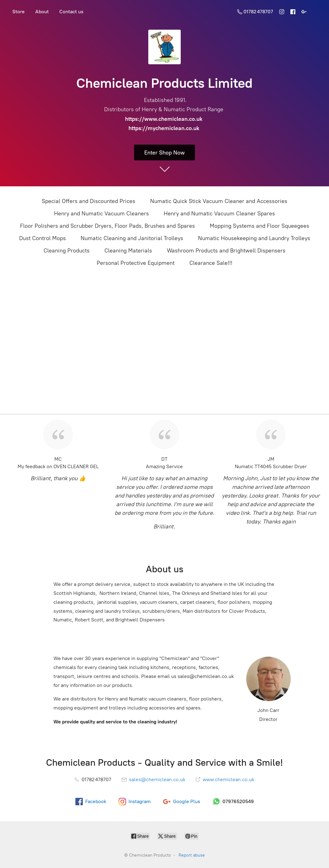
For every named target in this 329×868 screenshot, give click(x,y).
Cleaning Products (67, 251)
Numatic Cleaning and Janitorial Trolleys (132, 238)
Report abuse (192, 855)
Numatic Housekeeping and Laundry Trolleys (254, 238)
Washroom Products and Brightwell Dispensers (226, 251)
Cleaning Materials (128, 251)
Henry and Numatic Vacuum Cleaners (101, 214)
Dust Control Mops (42, 238)
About (42, 12)
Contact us (71, 12)
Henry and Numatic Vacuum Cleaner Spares (219, 214)
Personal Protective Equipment (136, 263)
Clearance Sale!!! (211, 263)
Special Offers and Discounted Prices (89, 201)
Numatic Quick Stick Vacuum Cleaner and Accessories (219, 201)
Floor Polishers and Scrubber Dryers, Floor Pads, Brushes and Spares (108, 226)
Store (19, 12)
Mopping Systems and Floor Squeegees (259, 226)
